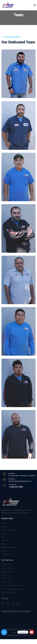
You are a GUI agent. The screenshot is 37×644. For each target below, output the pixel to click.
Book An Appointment (9, 548)
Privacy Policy (6, 555)
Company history (7, 531)
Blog (3, 545)
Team (3, 534)
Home (4, 524)
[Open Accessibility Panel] (4, 632)
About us (5, 527)
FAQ (3, 538)
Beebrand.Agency (23, 635)
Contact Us (5, 552)
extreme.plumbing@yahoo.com (20, 481)
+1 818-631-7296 (16, 487)
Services (5, 541)
